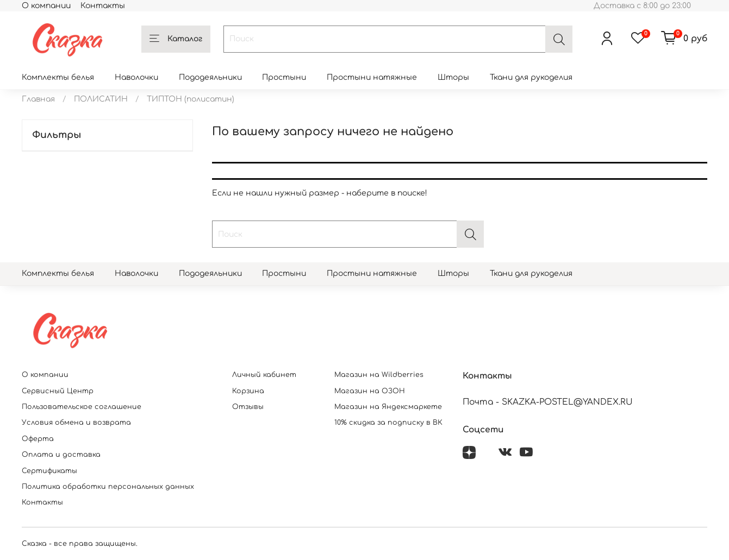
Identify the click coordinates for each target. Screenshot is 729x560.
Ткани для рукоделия (531, 77)
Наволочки (136, 77)
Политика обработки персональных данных (108, 487)
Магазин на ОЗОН (370, 391)
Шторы (453, 77)
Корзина (248, 391)
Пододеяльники (210, 77)
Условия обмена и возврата (76, 423)
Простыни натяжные (372, 77)
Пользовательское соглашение (82, 407)
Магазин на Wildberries (379, 375)
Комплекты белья (58, 77)
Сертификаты (49, 471)
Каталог (176, 39)
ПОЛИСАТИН (101, 99)
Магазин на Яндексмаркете (388, 407)
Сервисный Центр (58, 391)
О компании (46, 6)
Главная (38, 99)
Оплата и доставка (61, 455)
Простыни (284, 77)
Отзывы (248, 407)
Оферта (38, 439)
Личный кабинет (264, 375)
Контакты (103, 6)
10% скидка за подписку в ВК (388, 423)
